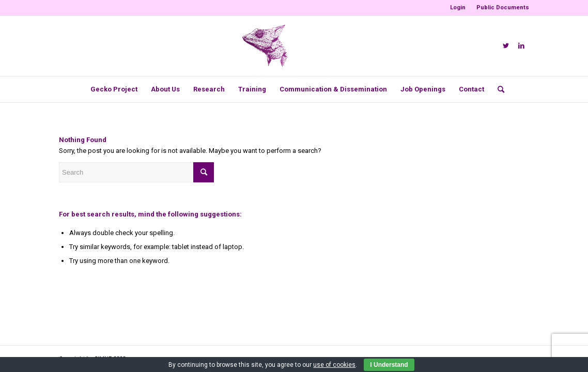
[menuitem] (458, 8)
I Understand (389, 365)
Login (458, 7)
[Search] (498, 89)
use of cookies (334, 365)
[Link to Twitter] (506, 46)
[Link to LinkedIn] (521, 46)
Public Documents (503, 7)
